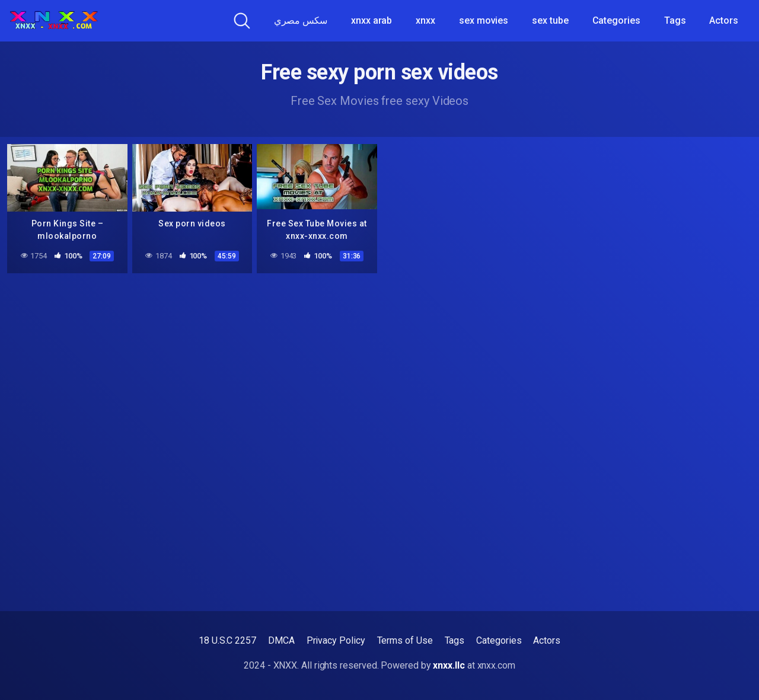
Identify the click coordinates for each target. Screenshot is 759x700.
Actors (724, 20)
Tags (675, 20)
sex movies (484, 20)
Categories (616, 20)
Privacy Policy (336, 640)
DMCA (281, 640)
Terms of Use (405, 640)
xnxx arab (371, 20)
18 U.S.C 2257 (227, 640)
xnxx (425, 20)
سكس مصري (301, 20)
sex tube (550, 20)
